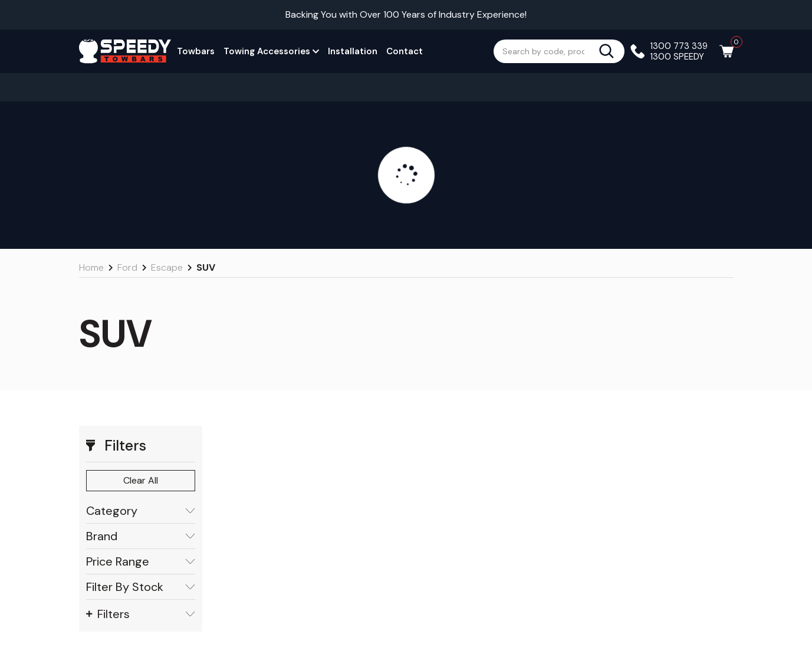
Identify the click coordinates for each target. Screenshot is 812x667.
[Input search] (546, 51)
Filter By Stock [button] (141, 587)
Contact (405, 51)
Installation (353, 51)
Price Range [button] (141, 562)
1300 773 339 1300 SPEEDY (679, 51)
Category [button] (141, 511)
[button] (141, 446)
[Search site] (611, 51)
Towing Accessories (271, 51)
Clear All (141, 480)
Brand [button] (141, 536)
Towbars (196, 51)
